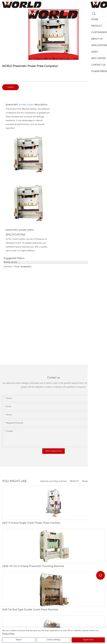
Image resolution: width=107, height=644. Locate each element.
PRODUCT (74, 481)
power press (26, 105)
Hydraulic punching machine (53, 481)
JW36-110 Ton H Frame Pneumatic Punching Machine (33, 566)
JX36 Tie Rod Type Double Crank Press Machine (30, 610)
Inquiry (10, 87)
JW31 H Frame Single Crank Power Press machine (31, 523)
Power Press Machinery (93, 481)
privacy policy (8, 634)
